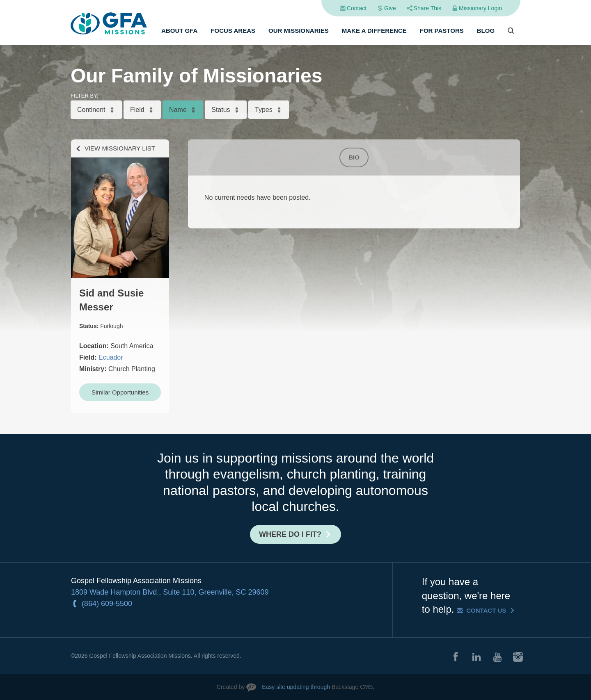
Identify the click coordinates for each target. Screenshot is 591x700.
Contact (357, 8)
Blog (486, 31)
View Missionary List (120, 148)
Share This (427, 8)
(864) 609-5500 (107, 604)
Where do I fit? (290, 534)
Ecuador (111, 357)
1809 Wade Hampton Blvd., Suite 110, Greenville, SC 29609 (170, 592)
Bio (354, 157)
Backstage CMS (352, 687)
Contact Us (486, 610)
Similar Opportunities (120, 392)
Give (390, 8)
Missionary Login (480, 8)
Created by (231, 687)
